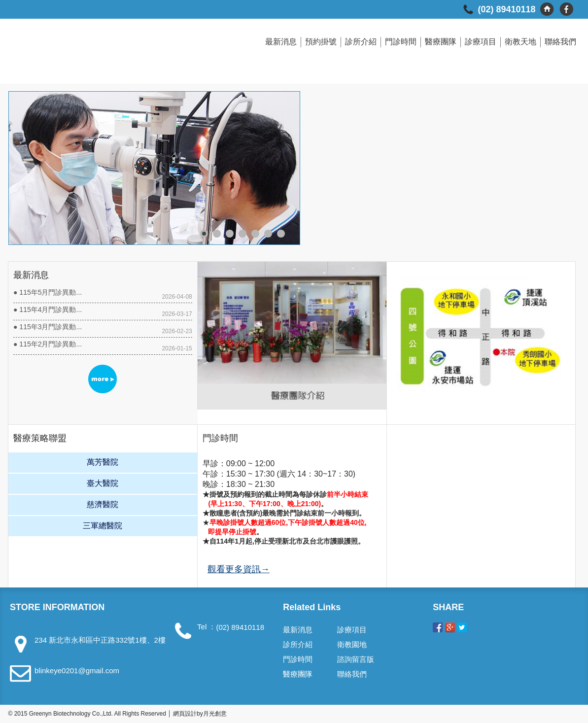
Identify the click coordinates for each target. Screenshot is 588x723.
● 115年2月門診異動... (48, 344)
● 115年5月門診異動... (48, 292)
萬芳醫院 (103, 462)
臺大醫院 (103, 483)
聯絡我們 (560, 42)
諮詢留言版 (356, 659)
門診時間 (401, 42)
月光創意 (215, 714)
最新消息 (281, 42)
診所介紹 (361, 42)
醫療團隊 (441, 42)
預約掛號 (321, 42)
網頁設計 (185, 714)
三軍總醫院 (103, 526)
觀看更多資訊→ (239, 569)
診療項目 (481, 42)
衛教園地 (352, 644)
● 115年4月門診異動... (48, 310)
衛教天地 (520, 42)
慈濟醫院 (103, 504)
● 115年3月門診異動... (48, 327)
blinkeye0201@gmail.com (77, 671)
